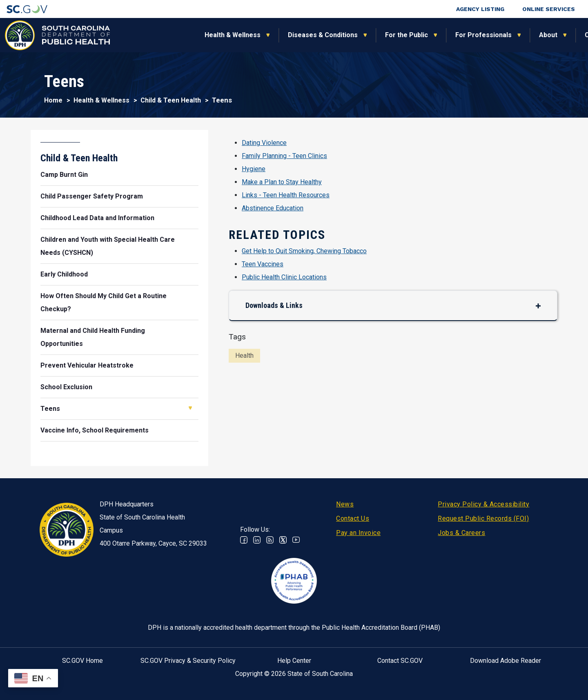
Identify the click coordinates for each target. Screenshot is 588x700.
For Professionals (401, 35)
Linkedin (257, 540)
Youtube (296, 540)
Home (53, 100)
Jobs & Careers (461, 533)
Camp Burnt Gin (64, 175)
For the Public (324, 35)
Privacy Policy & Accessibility (483, 504)
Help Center (294, 661)
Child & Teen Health (171, 100)
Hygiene (254, 169)
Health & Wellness (150, 35)
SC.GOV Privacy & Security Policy (188, 661)
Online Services (549, 9)
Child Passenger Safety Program (92, 196)
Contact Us (353, 518)
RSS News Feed (270, 540)
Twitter (283, 540)
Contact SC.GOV (400, 661)
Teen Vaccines (263, 264)
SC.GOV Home (82, 661)
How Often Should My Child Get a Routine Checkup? (104, 302)
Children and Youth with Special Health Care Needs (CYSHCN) (108, 246)
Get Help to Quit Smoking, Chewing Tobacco (304, 251)
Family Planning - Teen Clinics (284, 156)
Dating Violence (264, 143)
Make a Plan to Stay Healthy (282, 182)
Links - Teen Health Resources (286, 195)
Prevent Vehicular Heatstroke (87, 365)
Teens (50, 409)
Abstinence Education (273, 208)
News (345, 504)
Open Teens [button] (190, 408)
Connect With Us (528, 35)
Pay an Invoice (358, 533)
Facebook (244, 540)
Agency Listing (480, 9)
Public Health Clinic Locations (284, 277)
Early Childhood (64, 274)
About (466, 35)
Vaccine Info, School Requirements (95, 430)
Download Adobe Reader (506, 661)
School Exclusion (66, 387)
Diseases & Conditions (240, 35)
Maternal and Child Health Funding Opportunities (93, 337)
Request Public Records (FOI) (483, 518)
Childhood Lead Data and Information (97, 218)
